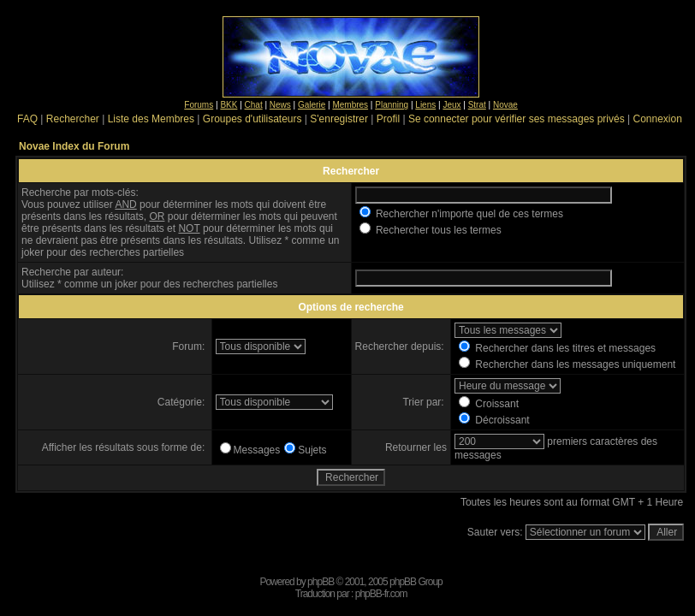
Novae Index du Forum (74, 146)
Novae (505, 105)
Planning (392, 105)
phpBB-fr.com (381, 594)
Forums (199, 105)
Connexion (657, 119)
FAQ (27, 119)
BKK (229, 105)
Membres (350, 105)
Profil (388, 119)
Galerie (312, 105)
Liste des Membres (151, 119)
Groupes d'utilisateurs (252, 119)
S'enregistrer (339, 119)
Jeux (451, 105)
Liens (425, 105)
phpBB (321, 582)
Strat (477, 105)
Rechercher (73, 119)
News (280, 105)
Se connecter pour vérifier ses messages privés (517, 119)
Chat (254, 105)
